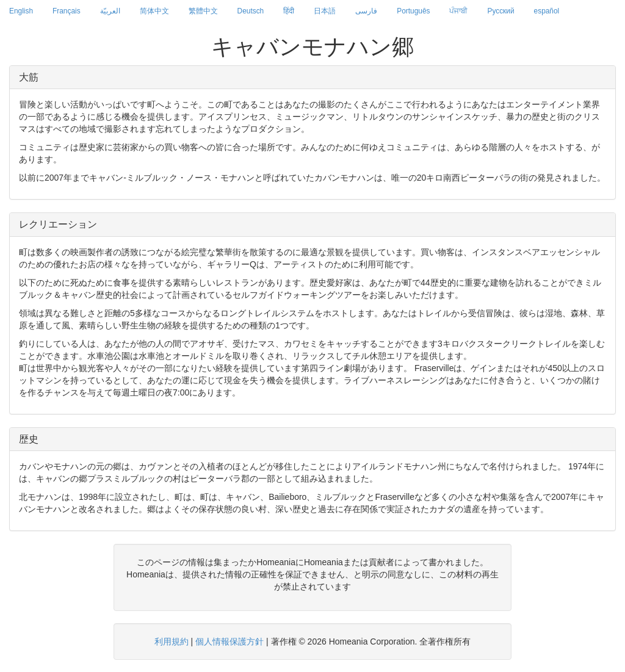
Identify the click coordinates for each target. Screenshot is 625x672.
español (547, 11)
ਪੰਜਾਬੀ (458, 11)
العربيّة (110, 11)
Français (67, 11)
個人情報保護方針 (229, 641)
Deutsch (251, 11)
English (21, 11)
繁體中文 (203, 11)
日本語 (325, 11)
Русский (500, 11)
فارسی (366, 11)
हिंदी (289, 11)
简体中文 (154, 11)
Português (413, 11)
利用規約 (172, 641)
